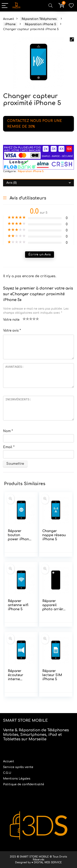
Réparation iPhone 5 (40, 24)
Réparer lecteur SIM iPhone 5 (52, 675)
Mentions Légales (17, 779)
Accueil (9, 19)
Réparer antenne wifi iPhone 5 (18, 605)
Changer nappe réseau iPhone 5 (54, 535)
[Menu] (5, 6)
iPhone (10, 24)
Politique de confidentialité (24, 784)
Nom (8, 431)
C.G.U (7, 773)
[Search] (51, 6)
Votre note (11, 320)
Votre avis (12, 331)
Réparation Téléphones (39, 19)
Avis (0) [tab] (11, 183)
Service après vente (19, 767)
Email (9, 447)
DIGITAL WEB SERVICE (48, 862)
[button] (72, 39)
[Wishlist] (71, 6)
